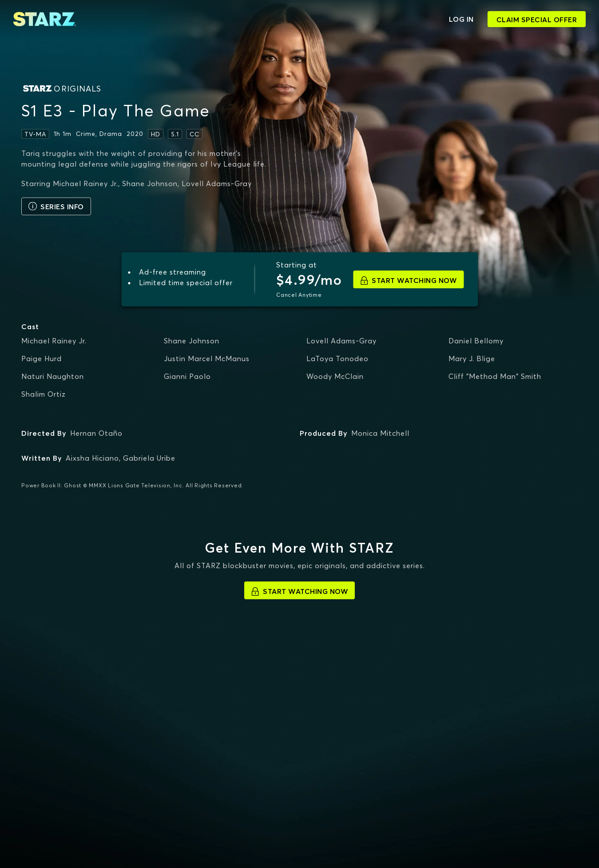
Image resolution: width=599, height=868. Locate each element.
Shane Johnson (192, 341)
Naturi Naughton (53, 376)
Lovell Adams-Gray (341, 341)
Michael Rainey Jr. (54, 341)
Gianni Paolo (187, 376)
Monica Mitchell (380, 433)
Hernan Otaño (96, 433)
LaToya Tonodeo (337, 358)
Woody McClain (335, 376)
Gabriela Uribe (149, 458)
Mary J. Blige (472, 358)
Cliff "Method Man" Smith (495, 376)
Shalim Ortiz (44, 394)
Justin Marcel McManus (207, 358)
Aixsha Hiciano (92, 458)
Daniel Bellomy (476, 341)
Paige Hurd (42, 358)
